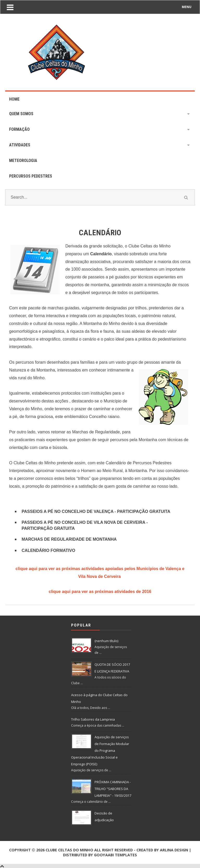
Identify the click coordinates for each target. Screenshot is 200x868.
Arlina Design (174, 850)
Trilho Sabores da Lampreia (93, 719)
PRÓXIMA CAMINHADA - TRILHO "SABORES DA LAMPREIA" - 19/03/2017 (113, 789)
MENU (187, 7)
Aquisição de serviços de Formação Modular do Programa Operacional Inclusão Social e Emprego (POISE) (100, 750)
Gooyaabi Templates (115, 855)
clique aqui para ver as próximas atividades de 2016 (100, 592)
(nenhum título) (106, 641)
